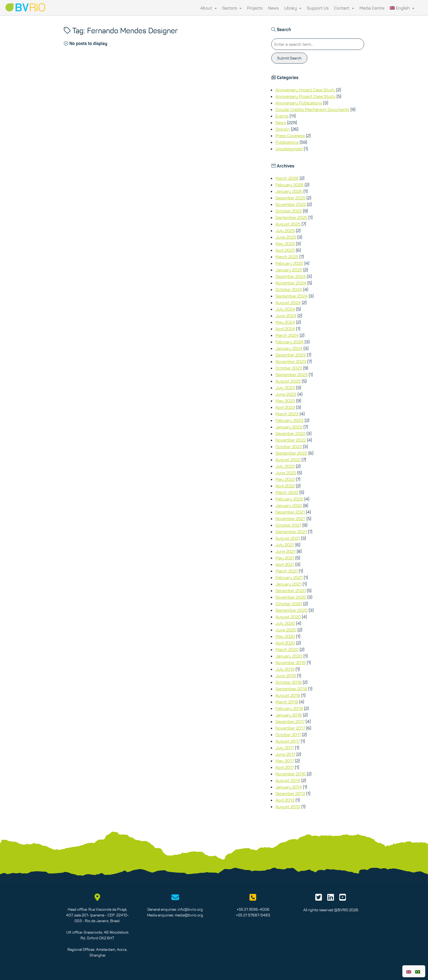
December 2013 (290, 793)
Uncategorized (289, 149)
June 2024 (286, 316)
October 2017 (288, 735)
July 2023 (285, 388)
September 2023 (292, 374)
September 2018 (291, 689)
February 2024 (289, 342)
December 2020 (291, 591)
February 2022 (289, 499)
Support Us (318, 8)
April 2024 (285, 329)
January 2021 (289, 584)
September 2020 (292, 610)
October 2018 (289, 682)
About (209, 8)
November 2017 (290, 728)
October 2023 (289, 368)
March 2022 (287, 492)
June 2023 (286, 394)
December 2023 (291, 355)
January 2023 (289, 427)
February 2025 (289, 263)
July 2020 (285, 623)
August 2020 (288, 617)
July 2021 (285, 545)
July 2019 (285, 669)
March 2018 (287, 702)
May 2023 (285, 401)
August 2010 (288, 807)
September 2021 (291, 532)
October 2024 (289, 289)
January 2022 (289, 505)
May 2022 (285, 479)
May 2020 (285, 636)
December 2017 (290, 721)
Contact (344, 8)
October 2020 (289, 604)
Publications (287, 142)
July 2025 (285, 230)
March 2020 (287, 649)
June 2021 (286, 551)
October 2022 (289, 446)
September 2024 (292, 296)
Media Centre (372, 8)
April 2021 (285, 564)
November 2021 (290, 519)
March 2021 (287, 571)
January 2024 (289, 348)
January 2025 (289, 270)
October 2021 (288, 525)
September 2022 (291, 453)
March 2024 (287, 335)
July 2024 (285, 309)
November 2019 (291, 663)
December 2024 (291, 276)
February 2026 (289, 185)
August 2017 (288, 741)
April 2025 (285, 250)
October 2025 (289, 211)
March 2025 (287, 257)
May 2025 (285, 244)
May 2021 (285, 558)
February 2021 (289, 577)
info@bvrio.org (190, 909)
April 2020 (285, 643)
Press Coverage (290, 136)
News (273, 8)
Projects (255, 8)
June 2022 (286, 473)
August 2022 (288, 460)
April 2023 (285, 407)
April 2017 (285, 767)
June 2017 (285, 754)
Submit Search (289, 58)
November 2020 (291, 597)
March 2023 (287, 414)
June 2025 (286, 237)
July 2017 (285, 748)
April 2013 (285, 800)
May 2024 (285, 322)
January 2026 (289, 191)
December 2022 (290, 433)
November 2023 (291, 361)
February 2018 (289, 708)
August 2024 (288, 302)
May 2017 (285, 761)
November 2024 (291, 283)
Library (293, 8)
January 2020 (289, 656)
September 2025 (291, 217)
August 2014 (288, 780)
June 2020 (286, 630)
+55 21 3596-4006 (253, 909)
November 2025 (291, 204)
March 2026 (287, 178)
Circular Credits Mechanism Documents (312, 109)
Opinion (283, 129)
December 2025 (290, 198)
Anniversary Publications (299, 103)
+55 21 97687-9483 (253, 915)
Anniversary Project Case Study (305, 96)
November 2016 (291, 774)
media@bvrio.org (189, 915)
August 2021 (288, 538)
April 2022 (285, 486)
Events (282, 116)
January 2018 (289, 715)
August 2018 (288, 695)
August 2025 (288, 224)
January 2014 (289, 787)
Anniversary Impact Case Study (305, 90)
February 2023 (289, 420)
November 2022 (291, 440)
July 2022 (285, 466)
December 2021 (290, 512)
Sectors (232, 8)
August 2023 (288, 381)
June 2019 (286, 676)
